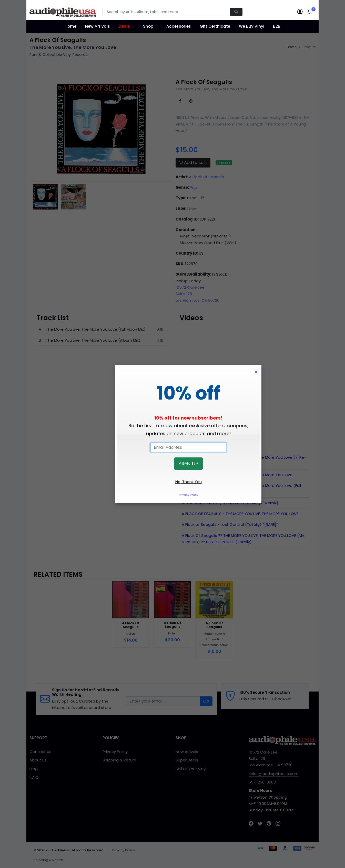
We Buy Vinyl (252, 26)
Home (70, 26)
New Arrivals (98, 26)
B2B (277, 26)
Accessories (179, 26)
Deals (124, 26)
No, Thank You (189, 482)
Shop (148, 26)
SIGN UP (188, 464)
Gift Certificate (215, 26)
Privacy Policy (189, 495)
